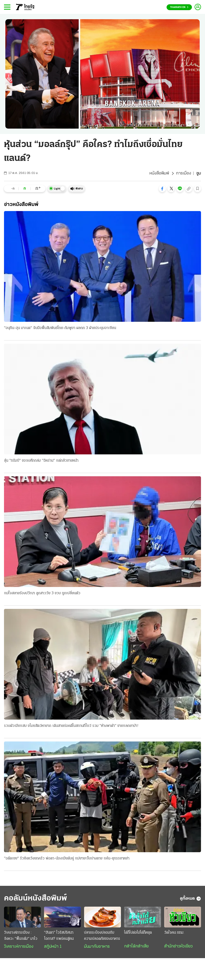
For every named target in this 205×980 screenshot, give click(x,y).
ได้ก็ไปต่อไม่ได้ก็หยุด (138, 933)
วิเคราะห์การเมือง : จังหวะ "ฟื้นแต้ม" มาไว (21, 936)
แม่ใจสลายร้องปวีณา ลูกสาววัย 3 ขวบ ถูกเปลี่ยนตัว (42, 593)
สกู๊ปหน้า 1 (53, 947)
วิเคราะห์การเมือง (19, 947)
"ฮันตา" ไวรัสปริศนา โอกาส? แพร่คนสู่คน (59, 936)
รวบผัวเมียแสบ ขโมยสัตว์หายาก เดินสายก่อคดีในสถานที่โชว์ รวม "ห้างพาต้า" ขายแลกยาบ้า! (71, 726)
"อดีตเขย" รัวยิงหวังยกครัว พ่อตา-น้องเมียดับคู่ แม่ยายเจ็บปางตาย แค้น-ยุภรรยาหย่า (67, 858)
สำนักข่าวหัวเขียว (178, 946)
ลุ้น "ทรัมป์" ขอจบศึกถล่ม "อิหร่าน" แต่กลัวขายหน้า (41, 461)
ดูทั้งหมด (190, 899)
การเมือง (184, 173)
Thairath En (179, 7)
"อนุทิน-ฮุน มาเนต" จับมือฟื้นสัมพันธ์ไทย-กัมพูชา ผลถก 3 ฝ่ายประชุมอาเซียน (60, 328)
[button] (162, 189)
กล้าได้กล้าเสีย (136, 946)
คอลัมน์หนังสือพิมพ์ (36, 898)
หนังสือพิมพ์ (159, 173)
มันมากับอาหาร (97, 947)
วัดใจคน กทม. (174, 933)
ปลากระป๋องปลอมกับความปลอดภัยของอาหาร (102, 936)
